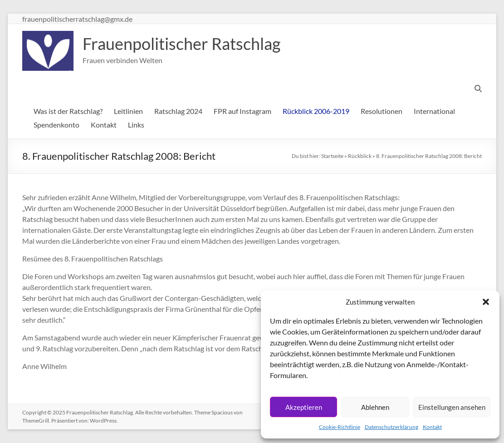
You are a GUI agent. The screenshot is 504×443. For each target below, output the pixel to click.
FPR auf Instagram (242, 111)
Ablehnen (375, 407)
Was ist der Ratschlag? (68, 111)
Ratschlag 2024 (178, 111)
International (434, 111)
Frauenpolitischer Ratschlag (181, 44)
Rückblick (360, 156)
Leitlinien (128, 111)
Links (136, 125)
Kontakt (432, 427)
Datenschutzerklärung (391, 427)
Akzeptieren (304, 407)
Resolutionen (382, 111)
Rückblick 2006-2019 (316, 111)
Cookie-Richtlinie (340, 427)
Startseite (332, 156)
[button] (486, 302)
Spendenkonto (56, 125)
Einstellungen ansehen (452, 407)
